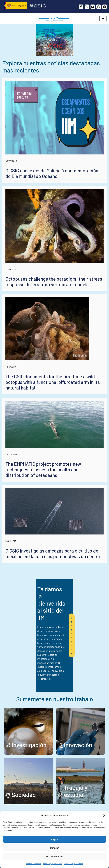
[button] (104, 816)
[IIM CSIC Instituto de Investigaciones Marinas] (55, 19)
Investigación (29, 724)
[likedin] (104, 7)
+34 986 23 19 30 (53, 806)
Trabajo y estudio (76, 770)
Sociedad (24, 774)
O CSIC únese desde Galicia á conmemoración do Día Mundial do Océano (52, 194)
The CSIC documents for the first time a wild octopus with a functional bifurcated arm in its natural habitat (53, 403)
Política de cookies (34, 863)
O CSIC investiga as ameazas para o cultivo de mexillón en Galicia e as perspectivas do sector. (53, 574)
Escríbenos (83, 636)
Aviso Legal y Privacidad (52, 863)
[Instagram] (99, 7)
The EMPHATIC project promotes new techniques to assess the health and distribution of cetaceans (43, 491)
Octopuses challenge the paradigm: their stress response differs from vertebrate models (54, 303)
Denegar (54, 848)
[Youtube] (93, 7)
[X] (87, 7)
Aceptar (54, 839)
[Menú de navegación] (103, 19)
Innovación (78, 724)
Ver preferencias (54, 856)
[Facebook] (81, 7)
